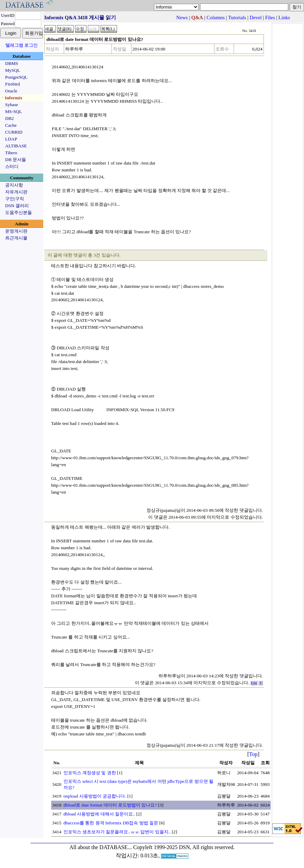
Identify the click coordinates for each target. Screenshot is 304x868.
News (182, 18)
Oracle (11, 91)
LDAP (11, 139)
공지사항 (14, 185)
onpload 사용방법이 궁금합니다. (95, 796)
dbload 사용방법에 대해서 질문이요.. (99, 814)
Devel (256, 18)
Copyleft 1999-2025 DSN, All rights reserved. (184, 847)
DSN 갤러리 (17, 206)
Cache (11, 125)
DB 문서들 (16, 160)
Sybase (12, 105)
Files (270, 18)
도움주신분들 (19, 212)
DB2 (9, 118)
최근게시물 (16, 238)
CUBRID (14, 132)
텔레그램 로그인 (22, 45)
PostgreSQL (16, 77)
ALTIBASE (16, 146)
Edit (254, 683)
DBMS (12, 63)
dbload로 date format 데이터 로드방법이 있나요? (110, 805)
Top (253, 754)
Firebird (13, 84)
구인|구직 (15, 199)
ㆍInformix (11, 98)
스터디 (12, 166)
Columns (216, 18)
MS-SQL (14, 111)
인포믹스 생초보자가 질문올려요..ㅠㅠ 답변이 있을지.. (117, 832)
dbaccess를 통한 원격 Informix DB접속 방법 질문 (111, 823)
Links (284, 18)
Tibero (11, 153)
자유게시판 (16, 192)
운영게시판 (16, 231)
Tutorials (237, 18)
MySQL (13, 70)
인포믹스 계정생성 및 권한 (90, 773)
